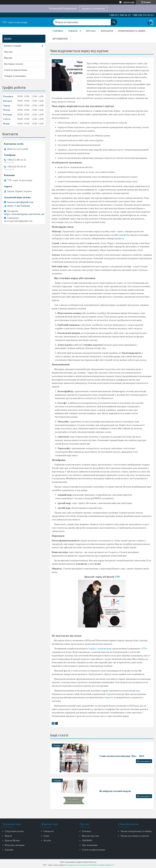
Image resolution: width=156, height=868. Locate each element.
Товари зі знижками (15, 76)
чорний (110, 694)
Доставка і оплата (14, 64)
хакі (112, 235)
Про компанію (90, 845)
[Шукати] (114, 21)
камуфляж (124, 235)
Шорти (8, 836)
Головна (58, 31)
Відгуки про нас (90, 836)
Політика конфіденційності (102, 865)
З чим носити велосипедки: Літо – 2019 (122, 756)
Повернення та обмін (132, 31)
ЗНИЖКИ (87, 840)
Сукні (46, 836)
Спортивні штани (14, 831)
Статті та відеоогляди (16, 70)
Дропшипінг (60, 39)
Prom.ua (93, 862)
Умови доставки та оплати (135, 836)
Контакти (107, 31)
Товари (73, 31)
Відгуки (8, 58)
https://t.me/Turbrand (19, 206)
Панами (9, 850)
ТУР (117, 577)
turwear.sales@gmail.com (20, 202)
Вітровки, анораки (15, 845)
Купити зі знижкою (93, 8)
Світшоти (49, 831)
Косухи (47, 840)
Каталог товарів (13, 46)
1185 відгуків (129, 2)
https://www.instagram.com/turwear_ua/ (24, 214)
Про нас (91, 31)
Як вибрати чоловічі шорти (115, 791)
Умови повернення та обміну (136, 831)
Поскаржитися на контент (77, 865)
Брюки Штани (12, 840)
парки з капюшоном (100, 648)
